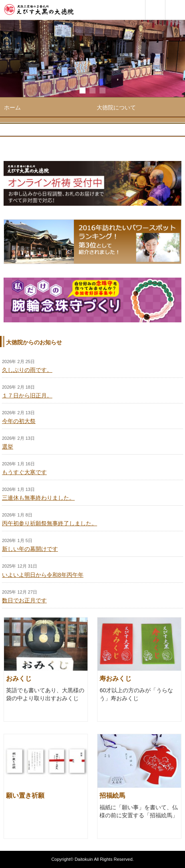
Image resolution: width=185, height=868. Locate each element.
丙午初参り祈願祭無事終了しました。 (50, 523)
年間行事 (108, 127)
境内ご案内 (18, 127)
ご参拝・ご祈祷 (24, 146)
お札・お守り (113, 146)
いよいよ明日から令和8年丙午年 (43, 575)
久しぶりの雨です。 (27, 370)
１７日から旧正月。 (27, 395)
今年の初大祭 (19, 421)
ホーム (12, 107)
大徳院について (116, 107)
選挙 (8, 447)
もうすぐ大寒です (24, 472)
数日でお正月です (24, 600)
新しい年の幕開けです (30, 549)
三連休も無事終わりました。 (38, 498)
